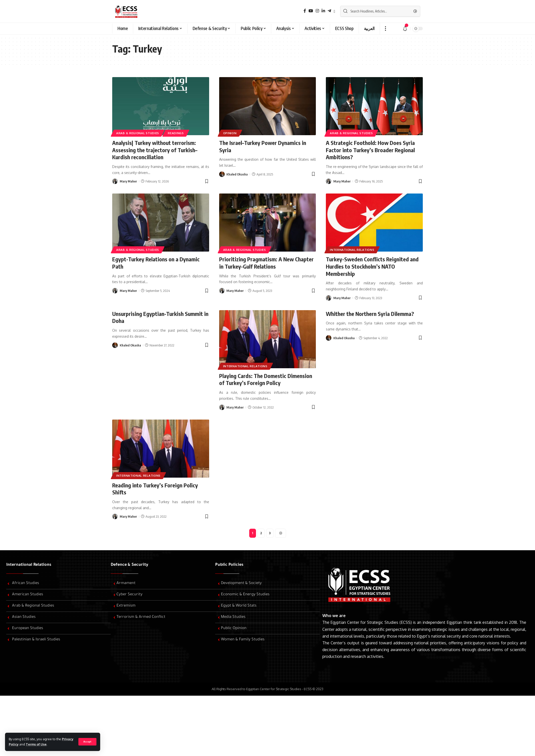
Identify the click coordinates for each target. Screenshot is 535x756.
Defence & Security (129, 565)
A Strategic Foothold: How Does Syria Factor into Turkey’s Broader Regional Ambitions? (370, 150)
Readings (176, 133)
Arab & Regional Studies (138, 133)
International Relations (352, 250)
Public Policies (229, 565)
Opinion (230, 133)
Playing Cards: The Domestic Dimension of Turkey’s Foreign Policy (266, 379)
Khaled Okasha (237, 174)
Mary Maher (128, 181)
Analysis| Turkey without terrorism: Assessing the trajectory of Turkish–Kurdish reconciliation (155, 150)
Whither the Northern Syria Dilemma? (370, 314)
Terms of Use (36, 744)
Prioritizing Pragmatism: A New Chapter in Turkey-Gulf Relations (266, 263)
